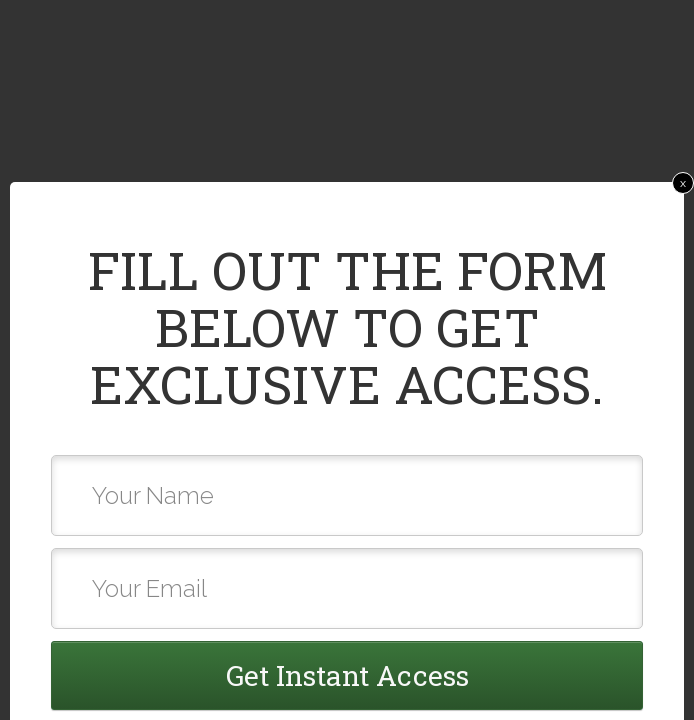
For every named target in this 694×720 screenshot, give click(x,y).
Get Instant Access (347, 675)
